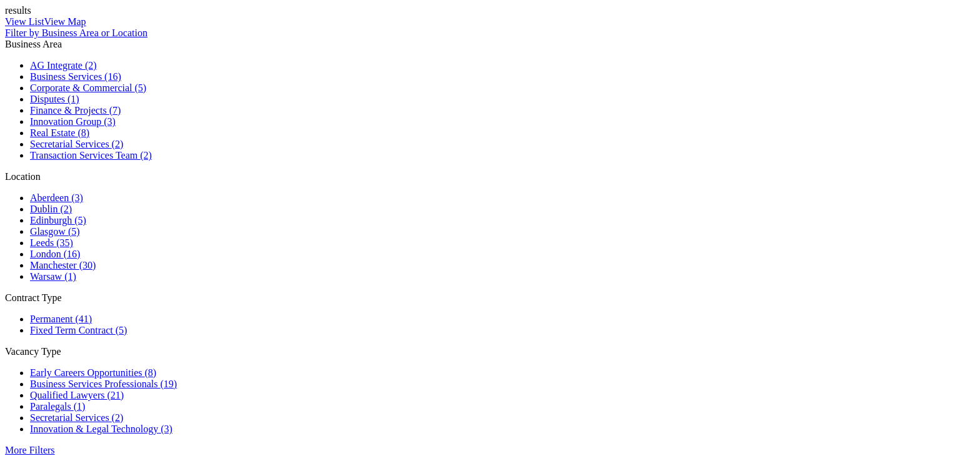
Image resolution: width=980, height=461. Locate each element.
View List (25, 22)
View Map (65, 22)
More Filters (30, 450)
